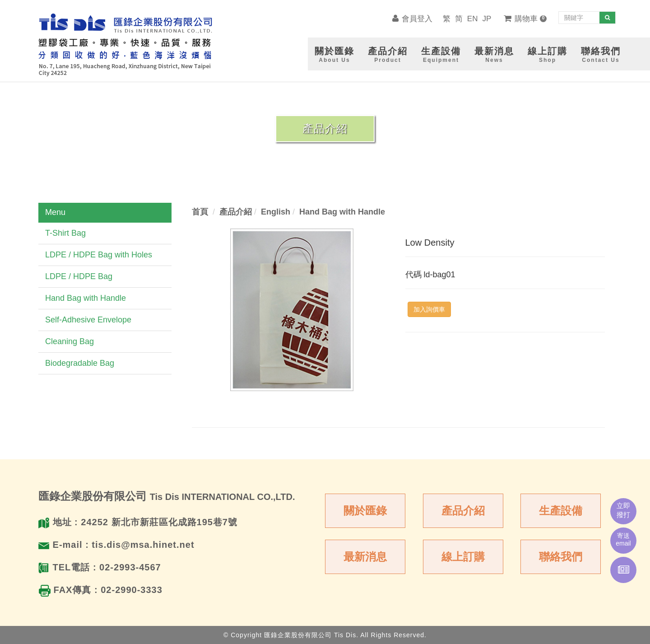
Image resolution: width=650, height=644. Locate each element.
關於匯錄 (365, 511)
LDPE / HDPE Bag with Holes (99, 255)
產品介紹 (463, 511)
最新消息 (365, 557)
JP (487, 19)
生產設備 (561, 511)
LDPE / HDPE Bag (79, 276)
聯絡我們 (561, 557)
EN (473, 19)
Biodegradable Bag (80, 363)
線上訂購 (463, 557)
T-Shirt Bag (65, 233)
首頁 (200, 212)
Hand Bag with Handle (86, 298)
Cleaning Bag (70, 341)
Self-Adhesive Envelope (88, 320)
